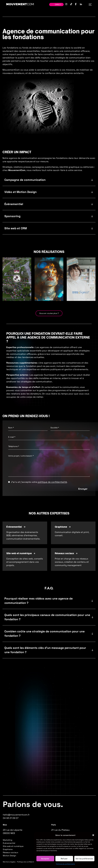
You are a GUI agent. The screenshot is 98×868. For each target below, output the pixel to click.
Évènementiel (9, 843)
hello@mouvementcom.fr (16, 815)
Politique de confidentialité (65, 864)
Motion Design (9, 856)
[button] (93, 835)
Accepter (45, 859)
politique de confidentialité (52, 482)
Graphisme (8, 849)
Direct (56, 4)
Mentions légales (9, 862)
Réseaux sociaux (11, 852)
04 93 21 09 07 (11, 818)
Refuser (64, 859)
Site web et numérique (13, 846)
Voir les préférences (84, 859)
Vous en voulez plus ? (49, 313)
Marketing (8, 840)
